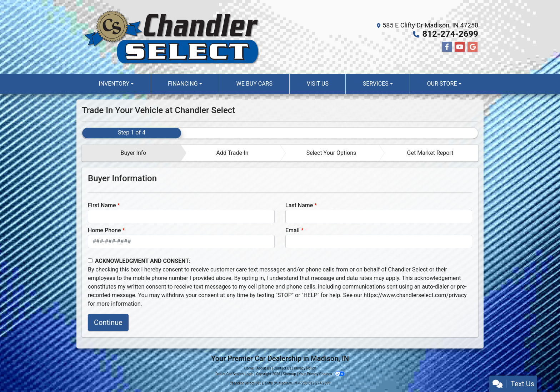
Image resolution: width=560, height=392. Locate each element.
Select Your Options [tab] (331, 153)
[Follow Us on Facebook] (447, 47)
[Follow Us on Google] (472, 47)
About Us (264, 368)
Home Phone (104, 230)
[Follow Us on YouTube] (460, 47)
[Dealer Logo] (171, 37)
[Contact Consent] (90, 261)
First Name (102, 205)
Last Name (299, 205)
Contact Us (282, 368)
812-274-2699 (450, 34)
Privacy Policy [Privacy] (305, 368)
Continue (108, 322)
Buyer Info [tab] (133, 153)
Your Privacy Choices (322, 374)
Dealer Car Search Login (234, 374)
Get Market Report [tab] (430, 153)
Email (292, 230)
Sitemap (289, 374)
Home (249, 368)
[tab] (132, 153)
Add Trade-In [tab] (232, 153)
